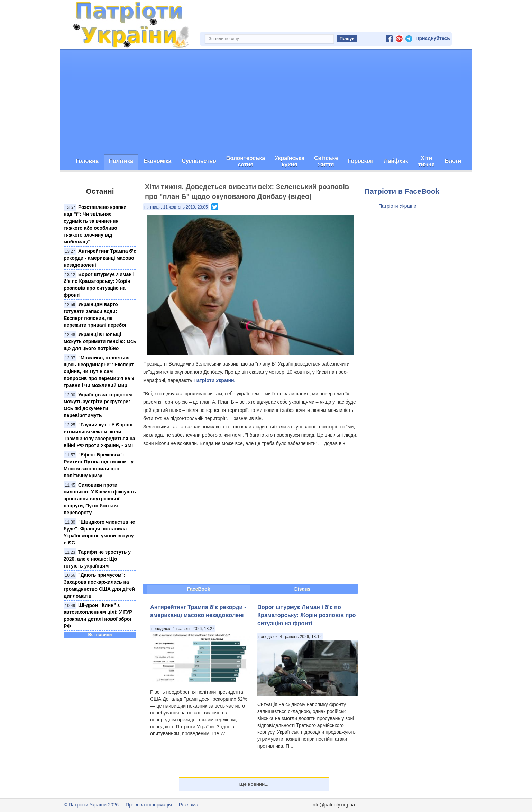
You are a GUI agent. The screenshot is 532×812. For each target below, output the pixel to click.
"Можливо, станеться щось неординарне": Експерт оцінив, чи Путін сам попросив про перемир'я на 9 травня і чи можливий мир (99, 371)
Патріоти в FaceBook (402, 191)
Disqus (302, 589)
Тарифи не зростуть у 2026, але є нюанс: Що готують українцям (97, 559)
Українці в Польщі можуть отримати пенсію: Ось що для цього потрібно (100, 341)
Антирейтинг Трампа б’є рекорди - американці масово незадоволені (100, 258)
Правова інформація (149, 805)
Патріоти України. (214, 380)
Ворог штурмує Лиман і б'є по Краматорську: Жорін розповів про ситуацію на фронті (306, 615)
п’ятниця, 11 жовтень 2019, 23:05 (176, 207)
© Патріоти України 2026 (91, 805)
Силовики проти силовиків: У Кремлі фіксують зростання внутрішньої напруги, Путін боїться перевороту (100, 499)
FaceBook (199, 589)
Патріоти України (397, 206)
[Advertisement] (266, 102)
